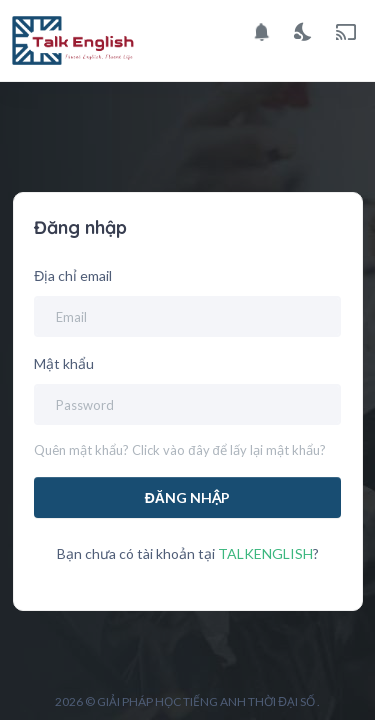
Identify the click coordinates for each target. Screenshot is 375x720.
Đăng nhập (188, 497)
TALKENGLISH (265, 553)
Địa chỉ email (73, 275)
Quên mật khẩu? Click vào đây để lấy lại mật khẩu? (179, 450)
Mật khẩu (64, 363)
